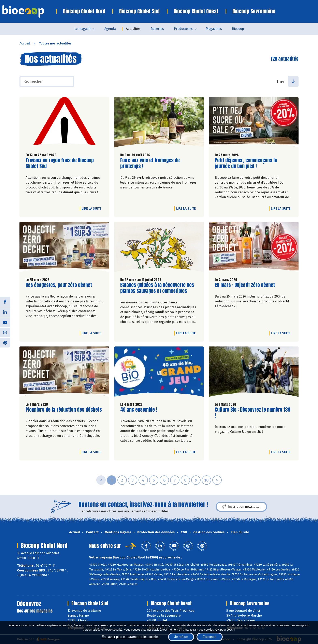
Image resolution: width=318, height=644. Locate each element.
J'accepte (210, 637)
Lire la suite (92, 208)
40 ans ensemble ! (139, 410)
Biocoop (238, 29)
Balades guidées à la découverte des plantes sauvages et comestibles (157, 288)
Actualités (133, 29)
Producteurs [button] (183, 29)
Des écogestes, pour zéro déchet (59, 285)
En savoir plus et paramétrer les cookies (131, 637)
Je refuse (181, 637)
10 (206, 480)
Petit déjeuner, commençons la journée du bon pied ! (246, 163)
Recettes (157, 29)
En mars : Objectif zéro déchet (245, 285)
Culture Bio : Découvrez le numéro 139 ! (253, 413)
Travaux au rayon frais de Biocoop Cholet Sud (60, 163)
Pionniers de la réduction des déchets (64, 410)
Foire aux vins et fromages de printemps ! (150, 163)
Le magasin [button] (83, 29)
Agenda (110, 29)
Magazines (214, 29)
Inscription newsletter (241, 507)
